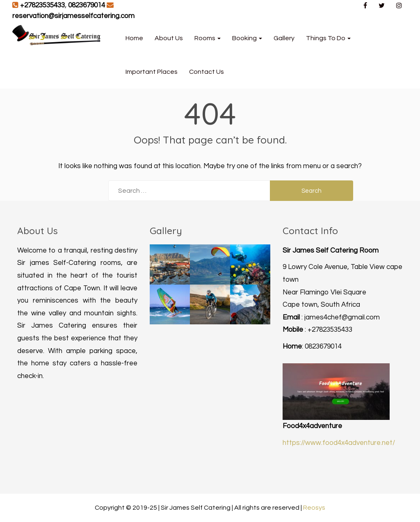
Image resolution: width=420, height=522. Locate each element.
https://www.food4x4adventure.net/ (339, 443)
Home (134, 38)
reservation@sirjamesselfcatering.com (73, 16)
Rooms (208, 38)
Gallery (284, 38)
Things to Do (328, 38)
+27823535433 (42, 5)
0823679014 (87, 5)
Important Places (152, 72)
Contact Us (207, 72)
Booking (247, 38)
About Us (169, 38)
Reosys (314, 508)
